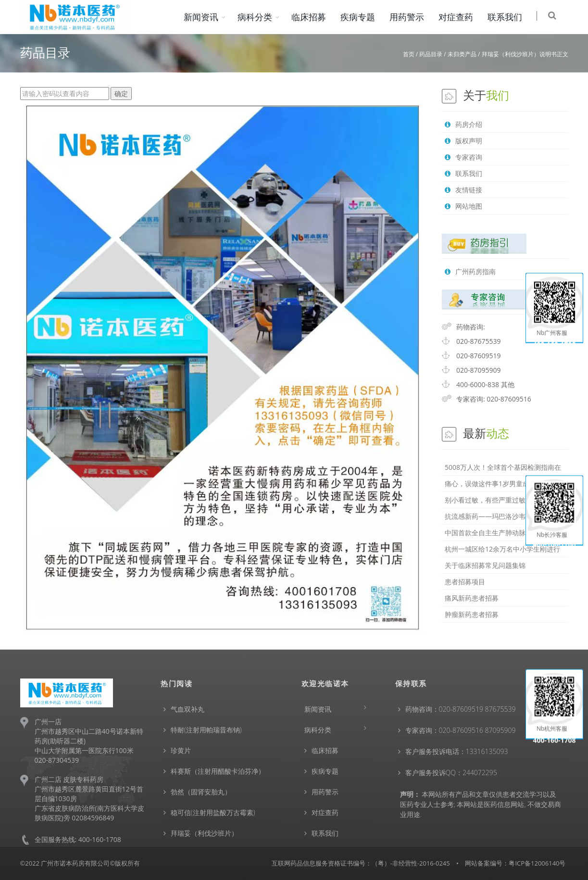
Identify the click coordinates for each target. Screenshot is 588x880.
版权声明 (463, 141)
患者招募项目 (465, 582)
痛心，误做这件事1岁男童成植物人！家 (504, 484)
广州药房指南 (470, 271)
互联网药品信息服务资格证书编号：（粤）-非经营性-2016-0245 (361, 863)
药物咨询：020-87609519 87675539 (461, 709)
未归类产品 (462, 54)
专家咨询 (463, 157)
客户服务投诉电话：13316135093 (457, 751)
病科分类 (262, 17)
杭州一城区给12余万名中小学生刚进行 (502, 549)
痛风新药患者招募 (472, 598)
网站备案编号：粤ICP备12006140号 (515, 863)
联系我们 (512, 17)
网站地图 (463, 206)
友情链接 (463, 190)
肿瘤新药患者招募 (472, 614)
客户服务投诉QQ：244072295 (451, 773)
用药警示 (413, 17)
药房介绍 (463, 124)
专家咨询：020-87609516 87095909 (461, 730)
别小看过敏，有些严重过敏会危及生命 (502, 500)
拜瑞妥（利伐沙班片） (204, 833)
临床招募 (315, 17)
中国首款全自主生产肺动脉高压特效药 (502, 533)
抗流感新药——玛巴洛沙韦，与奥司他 (502, 516)
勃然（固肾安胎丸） (201, 792)
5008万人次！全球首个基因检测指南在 (503, 467)
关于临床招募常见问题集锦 (485, 565)
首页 (409, 54)
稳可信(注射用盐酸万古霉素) (213, 812)
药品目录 (431, 54)
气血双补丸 (188, 709)
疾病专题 (364, 17)
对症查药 (463, 17)
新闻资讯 (208, 17)
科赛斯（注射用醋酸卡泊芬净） (218, 771)
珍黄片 (181, 750)
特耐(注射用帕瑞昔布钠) (206, 730)
